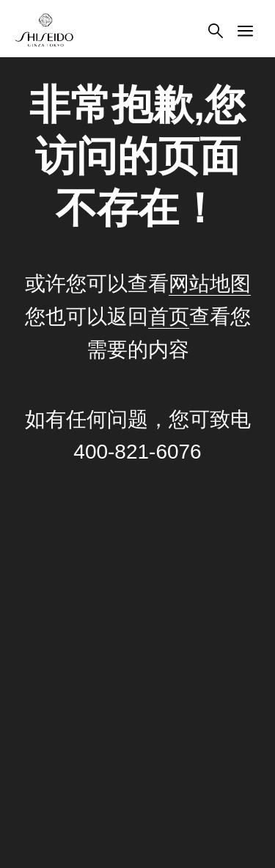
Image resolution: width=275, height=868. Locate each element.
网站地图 (210, 284)
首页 (169, 317)
